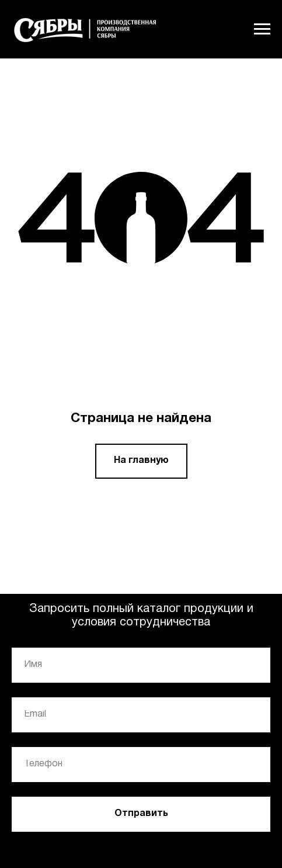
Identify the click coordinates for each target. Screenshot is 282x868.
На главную (141, 461)
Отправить (141, 814)
